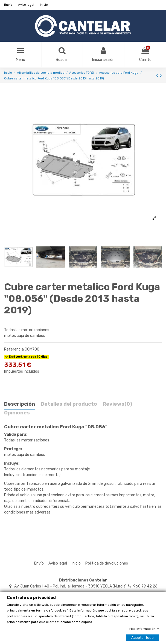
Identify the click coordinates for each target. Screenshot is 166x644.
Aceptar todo (142, 638)
